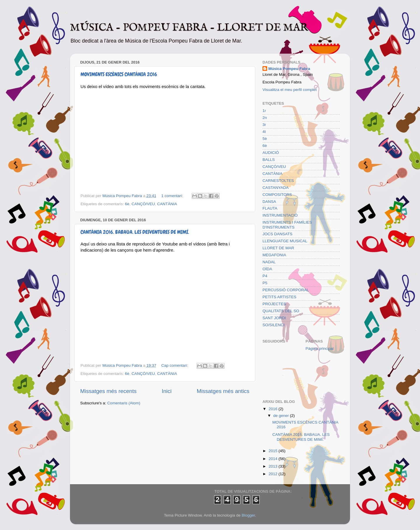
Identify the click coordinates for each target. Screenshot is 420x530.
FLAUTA (270, 208)
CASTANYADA (276, 188)
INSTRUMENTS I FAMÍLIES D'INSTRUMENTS (287, 225)
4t (264, 132)
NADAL (269, 262)
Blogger (248, 515)
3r (264, 125)
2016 (274, 409)
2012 (274, 474)
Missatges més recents (108, 391)
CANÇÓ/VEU (143, 204)
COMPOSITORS (277, 195)
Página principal (320, 349)
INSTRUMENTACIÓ (280, 215)
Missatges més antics (223, 391)
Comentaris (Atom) (124, 403)
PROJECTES (274, 304)
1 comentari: (173, 196)
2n (265, 118)
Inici (167, 391)
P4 (265, 276)
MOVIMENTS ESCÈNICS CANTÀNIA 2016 (119, 74)
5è (265, 139)
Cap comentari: (175, 365)
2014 (274, 459)
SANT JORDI (274, 318)
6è (127, 204)
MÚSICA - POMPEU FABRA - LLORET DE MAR (189, 28)
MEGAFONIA (274, 255)
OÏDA (267, 269)
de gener (282, 416)
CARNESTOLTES (278, 181)
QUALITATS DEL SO (281, 311)
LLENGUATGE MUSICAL (285, 241)
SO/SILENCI (274, 325)
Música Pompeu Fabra (289, 69)
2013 (274, 466)
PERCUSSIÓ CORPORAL (286, 290)
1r (264, 111)
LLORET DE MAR (278, 248)
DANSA (269, 202)
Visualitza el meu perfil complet (290, 90)
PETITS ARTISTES (279, 297)
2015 (274, 451)
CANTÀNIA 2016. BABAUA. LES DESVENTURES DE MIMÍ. (135, 232)
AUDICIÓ (271, 153)
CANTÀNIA (167, 204)
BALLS (269, 160)
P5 (265, 283)
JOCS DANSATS (278, 234)
